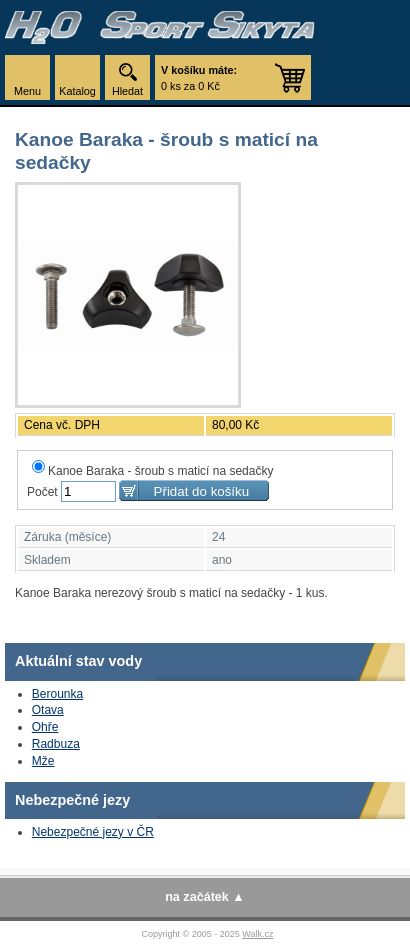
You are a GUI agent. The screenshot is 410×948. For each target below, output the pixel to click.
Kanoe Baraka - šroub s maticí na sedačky (152, 471)
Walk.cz (257, 934)
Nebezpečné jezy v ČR (93, 832)
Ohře (45, 727)
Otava (48, 710)
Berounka (57, 694)
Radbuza (56, 744)
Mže (43, 761)
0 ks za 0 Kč (199, 78)
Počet (42, 492)
